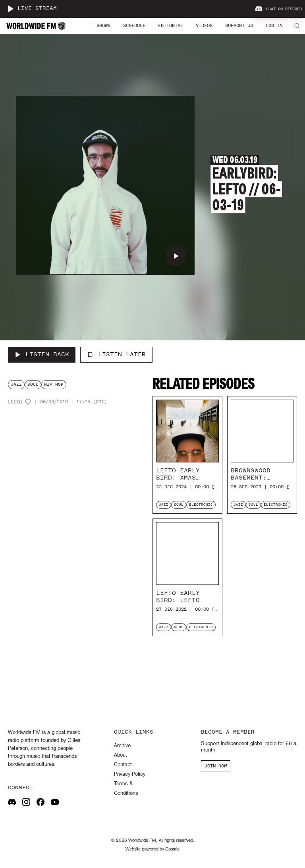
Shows (103, 25)
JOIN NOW (216, 766)
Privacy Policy (130, 774)
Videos (204, 25)
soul (33, 384)
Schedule (134, 25)
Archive (122, 746)
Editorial (171, 25)
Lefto (15, 402)
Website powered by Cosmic (152, 849)
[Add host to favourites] (28, 402)
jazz (16, 384)
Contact (123, 765)
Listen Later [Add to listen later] (116, 354)
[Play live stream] (10, 9)
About (121, 755)
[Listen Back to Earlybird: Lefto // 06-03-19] (42, 355)
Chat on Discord (278, 9)
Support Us (239, 25)
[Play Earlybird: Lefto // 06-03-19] (176, 256)
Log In (274, 25)
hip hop (54, 384)
